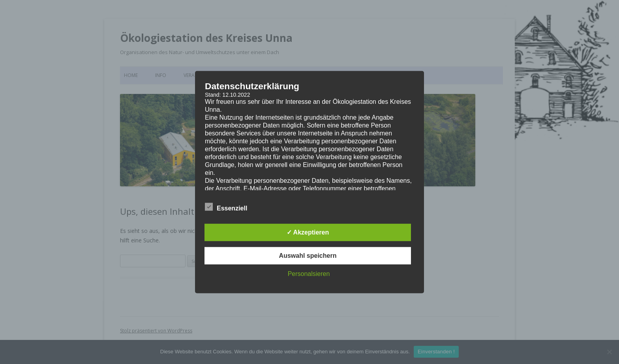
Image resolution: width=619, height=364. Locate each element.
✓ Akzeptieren (308, 232)
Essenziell (226, 207)
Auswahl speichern (308, 255)
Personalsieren (309, 273)
